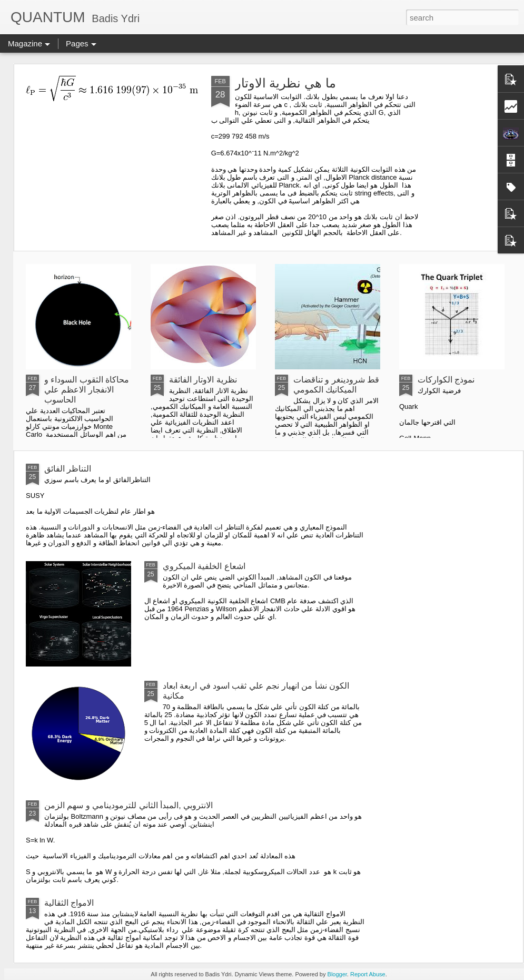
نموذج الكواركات (446, 380)
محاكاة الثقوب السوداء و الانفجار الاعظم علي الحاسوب (87, 390)
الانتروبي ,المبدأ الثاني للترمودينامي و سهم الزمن (128, 805)
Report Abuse (368, 974)
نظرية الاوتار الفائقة (203, 380)
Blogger (337, 974)
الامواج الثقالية (69, 903)
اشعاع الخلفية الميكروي (204, 566)
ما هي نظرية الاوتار (285, 83)
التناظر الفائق (68, 469)
